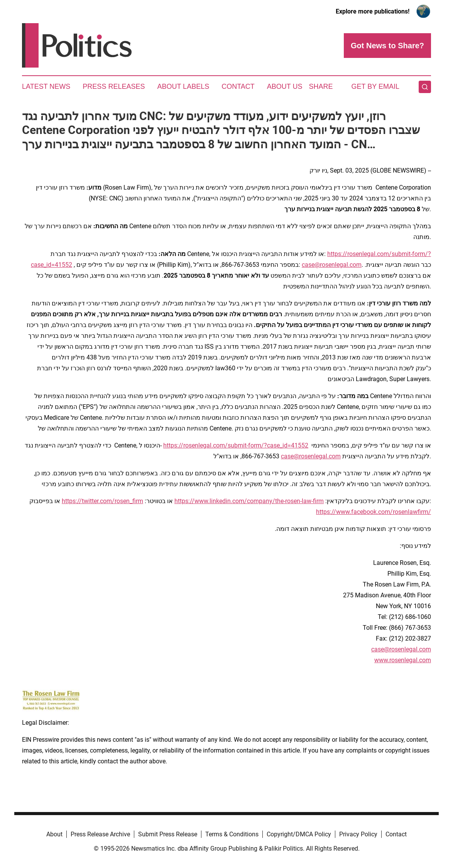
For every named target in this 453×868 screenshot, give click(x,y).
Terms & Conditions (232, 834)
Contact (238, 86)
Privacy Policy (358, 834)
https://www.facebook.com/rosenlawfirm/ (374, 512)
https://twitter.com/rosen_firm (102, 501)
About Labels (183, 86)
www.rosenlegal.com (403, 660)
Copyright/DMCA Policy (299, 834)
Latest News (46, 86)
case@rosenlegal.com (401, 649)
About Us (285, 86)
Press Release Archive (100, 834)
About (54, 834)
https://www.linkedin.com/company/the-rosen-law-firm (249, 501)
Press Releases (114, 86)
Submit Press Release (168, 834)
